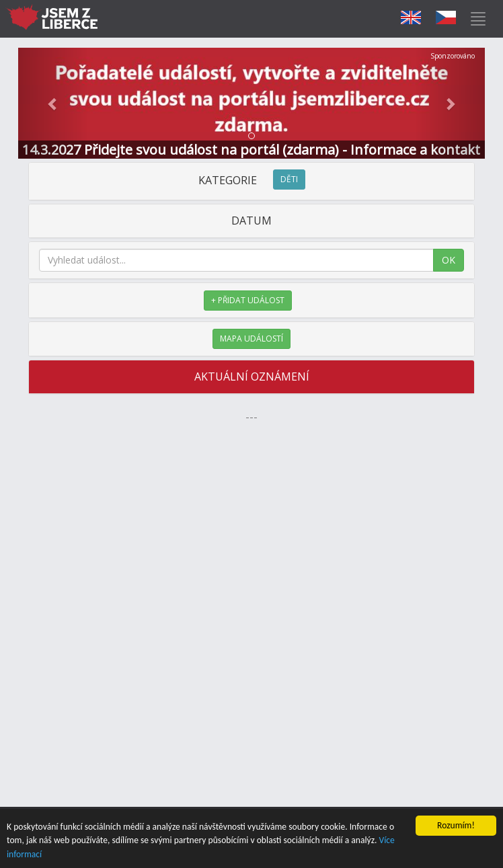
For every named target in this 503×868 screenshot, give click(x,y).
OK (449, 260)
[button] (53, 103)
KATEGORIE (252, 180)
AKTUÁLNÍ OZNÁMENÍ (252, 377)
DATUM (251, 221)
